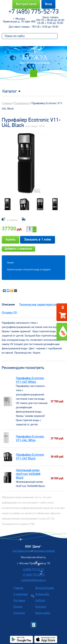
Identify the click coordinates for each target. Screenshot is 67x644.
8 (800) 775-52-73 (34, 570)
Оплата (18, 607)
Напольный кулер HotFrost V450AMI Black (28, 474)
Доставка (19, 601)
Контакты (19, 613)
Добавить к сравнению (18, 249)
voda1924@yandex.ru (34, 580)
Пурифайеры (22, 103)
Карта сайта (43, 613)
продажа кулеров (44, 551)
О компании (20, 594)
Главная (7, 103)
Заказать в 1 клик (38, 240)
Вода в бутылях (45, 588)
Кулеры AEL (42, 594)
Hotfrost (40, 601)
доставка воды (22, 551)
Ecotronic (41, 607)
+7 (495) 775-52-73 (34, 12)
